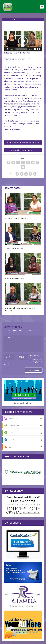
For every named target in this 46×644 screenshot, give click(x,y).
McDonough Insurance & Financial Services (20, 309)
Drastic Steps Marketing (16, 278)
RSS (28, 53)
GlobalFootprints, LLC (14, 248)
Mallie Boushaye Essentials (17, 218)
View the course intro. (13, 129)
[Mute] (35, 49)
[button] (23, 41)
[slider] (21, 49)
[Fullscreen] (38, 49)
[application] (23, 41)
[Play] (8, 49)
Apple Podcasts (19, 53)
